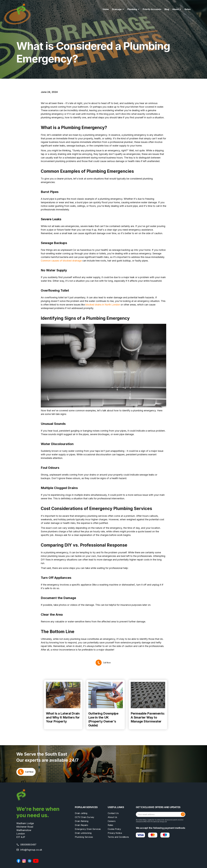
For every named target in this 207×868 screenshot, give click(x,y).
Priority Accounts (152, 9)
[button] (118, 9)
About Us (112, 817)
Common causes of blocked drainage (61, 261)
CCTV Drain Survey (84, 817)
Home (106, 9)
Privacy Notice (115, 833)
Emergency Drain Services (88, 829)
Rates (188, 9)
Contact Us (113, 813)
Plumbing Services (84, 837)
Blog (167, 9)
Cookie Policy (114, 829)
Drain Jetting (81, 813)
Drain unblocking (83, 833)
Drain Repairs (81, 825)
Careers (112, 821)
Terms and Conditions (118, 837)
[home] (21, 9)
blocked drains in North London (103, 305)
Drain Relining (82, 821)
